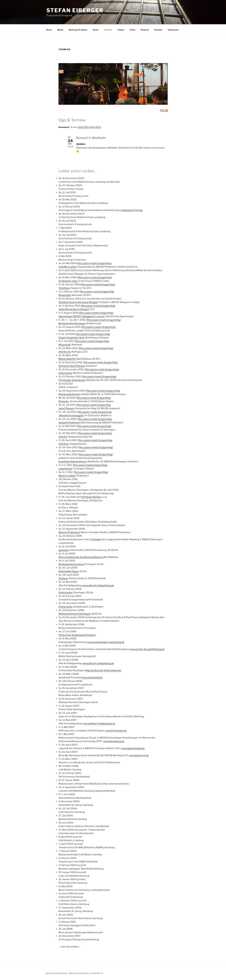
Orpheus (63, 578)
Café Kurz (64, 444)
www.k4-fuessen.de (116, 731)
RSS (162, 110)
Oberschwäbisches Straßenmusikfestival (81, 557)
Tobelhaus (64, 288)
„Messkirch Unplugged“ (71, 416)
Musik (60, 30)
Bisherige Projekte (78, 30)
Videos (121, 30)
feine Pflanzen (66, 408)
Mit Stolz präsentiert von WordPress (86, 973)
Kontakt (158, 30)
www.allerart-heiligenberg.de (98, 585)
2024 (92, 127)
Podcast (145, 30)
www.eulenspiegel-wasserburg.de (106, 642)
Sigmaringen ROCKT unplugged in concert (82, 316)
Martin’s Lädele (67, 476)
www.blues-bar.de (139, 755)
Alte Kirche (65, 352)
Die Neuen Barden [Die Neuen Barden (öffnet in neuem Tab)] (91, 497)
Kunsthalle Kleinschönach (73, 462)
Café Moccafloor (68, 267)
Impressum (173, 30)
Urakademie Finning (132, 210)
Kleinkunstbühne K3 (69, 394)
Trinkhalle (95, 539)
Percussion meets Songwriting (94, 263)
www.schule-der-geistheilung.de (147, 649)
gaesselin (64, 550)
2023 (98, 127)
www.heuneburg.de (114, 741)
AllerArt (63, 437)
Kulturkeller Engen (69, 571)
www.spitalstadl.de (92, 678)
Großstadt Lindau (68, 281)
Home (49, 30)
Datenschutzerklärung (56, 973)
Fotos (132, 30)
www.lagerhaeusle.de (133, 748)
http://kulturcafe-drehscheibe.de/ (103, 670)
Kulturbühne (65, 373)
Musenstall (64, 295)
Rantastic (64, 401)
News (96, 30)
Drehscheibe (65, 593)
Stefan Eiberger (75, 10)
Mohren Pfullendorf (69, 532)
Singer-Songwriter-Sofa (72, 338)
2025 (86, 127)
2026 (80, 127)
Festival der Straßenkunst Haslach (77, 635)
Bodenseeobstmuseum (71, 564)
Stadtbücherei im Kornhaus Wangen (78, 302)
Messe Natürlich (67, 359)
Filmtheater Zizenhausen (72, 380)
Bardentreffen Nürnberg (72, 323)
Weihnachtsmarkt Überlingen (75, 614)
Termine (108, 30)
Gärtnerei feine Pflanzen (72, 366)
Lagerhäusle (65, 469)
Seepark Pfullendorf (69, 423)
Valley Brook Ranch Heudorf (74, 309)
